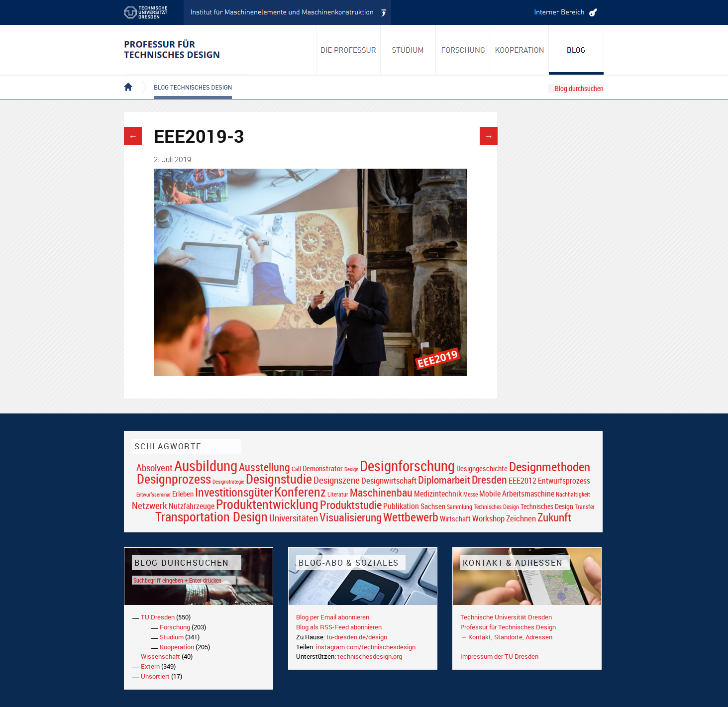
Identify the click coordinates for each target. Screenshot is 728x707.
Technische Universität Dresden (506, 617)
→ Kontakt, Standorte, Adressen (506, 637)
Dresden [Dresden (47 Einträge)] (489, 479)
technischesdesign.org (370, 656)
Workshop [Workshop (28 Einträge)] (488, 518)
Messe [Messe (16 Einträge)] (470, 494)
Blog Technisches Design (185, 79)
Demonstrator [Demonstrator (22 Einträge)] (323, 468)
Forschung (175, 627)
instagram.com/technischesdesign (366, 647)
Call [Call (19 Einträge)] (296, 469)
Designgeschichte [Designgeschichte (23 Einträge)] (482, 468)
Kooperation (177, 647)
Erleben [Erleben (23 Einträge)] (183, 494)
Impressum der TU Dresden (499, 656)
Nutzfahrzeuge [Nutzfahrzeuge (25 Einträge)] (192, 506)
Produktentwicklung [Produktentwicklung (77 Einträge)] (267, 504)
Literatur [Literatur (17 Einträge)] (338, 494)
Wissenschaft (160, 656)
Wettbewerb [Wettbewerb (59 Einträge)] (411, 517)
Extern (150, 666)
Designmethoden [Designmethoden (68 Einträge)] (550, 466)
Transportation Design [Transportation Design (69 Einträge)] (211, 516)
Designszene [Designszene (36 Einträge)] (337, 480)
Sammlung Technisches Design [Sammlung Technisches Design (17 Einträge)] (483, 507)
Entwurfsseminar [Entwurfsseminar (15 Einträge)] (154, 494)
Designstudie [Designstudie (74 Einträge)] (279, 479)
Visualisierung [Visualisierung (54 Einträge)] (351, 517)
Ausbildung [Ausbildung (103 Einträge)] (206, 466)
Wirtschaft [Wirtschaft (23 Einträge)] (455, 518)
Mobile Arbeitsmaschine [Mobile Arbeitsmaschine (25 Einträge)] (517, 494)
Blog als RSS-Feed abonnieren (339, 627)
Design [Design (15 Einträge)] (351, 469)
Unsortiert (155, 676)
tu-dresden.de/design (357, 637)
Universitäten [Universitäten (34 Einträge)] (294, 518)
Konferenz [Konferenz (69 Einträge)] (300, 492)
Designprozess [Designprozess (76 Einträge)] (174, 479)
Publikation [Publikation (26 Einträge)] (401, 506)
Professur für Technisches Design (508, 627)
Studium (172, 637)
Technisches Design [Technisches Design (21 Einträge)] (547, 506)
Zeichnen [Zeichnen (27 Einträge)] (521, 518)
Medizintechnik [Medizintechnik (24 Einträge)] (438, 494)
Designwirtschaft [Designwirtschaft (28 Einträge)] (389, 480)
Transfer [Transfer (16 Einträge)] (585, 507)
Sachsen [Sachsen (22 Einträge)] (433, 506)
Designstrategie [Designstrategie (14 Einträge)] (228, 482)
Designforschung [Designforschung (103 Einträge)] (407, 466)
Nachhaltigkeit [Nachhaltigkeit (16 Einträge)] (573, 494)
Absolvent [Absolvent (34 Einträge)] (155, 467)
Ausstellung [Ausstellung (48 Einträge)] (264, 467)
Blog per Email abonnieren (333, 617)
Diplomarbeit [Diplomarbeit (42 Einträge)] (444, 480)
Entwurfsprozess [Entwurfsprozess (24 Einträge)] (564, 481)
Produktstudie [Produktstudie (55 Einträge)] (351, 505)
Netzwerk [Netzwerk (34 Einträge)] (150, 505)
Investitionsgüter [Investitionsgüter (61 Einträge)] (234, 492)
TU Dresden (158, 617)
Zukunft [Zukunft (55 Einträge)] (554, 517)
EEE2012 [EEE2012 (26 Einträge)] (522, 481)
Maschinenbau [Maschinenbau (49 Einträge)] (381, 492)
